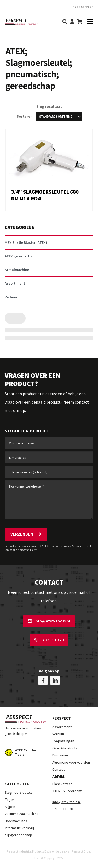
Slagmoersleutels (19, 792)
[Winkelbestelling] (59, 117)
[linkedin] (55, 680)
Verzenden (26, 534)
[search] (65, 22)
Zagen (10, 800)
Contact (58, 769)
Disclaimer (60, 755)
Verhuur (58, 734)
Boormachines (16, 821)
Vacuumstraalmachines (23, 814)
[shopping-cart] (80, 22)
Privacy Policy (70, 546)
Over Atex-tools (65, 748)
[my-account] (72, 22)
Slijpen (10, 807)
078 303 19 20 (49, 640)
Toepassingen (63, 741)
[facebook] (43, 680)
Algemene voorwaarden (71, 762)
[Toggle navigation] (88, 22)
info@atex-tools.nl (49, 621)
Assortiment (62, 727)
